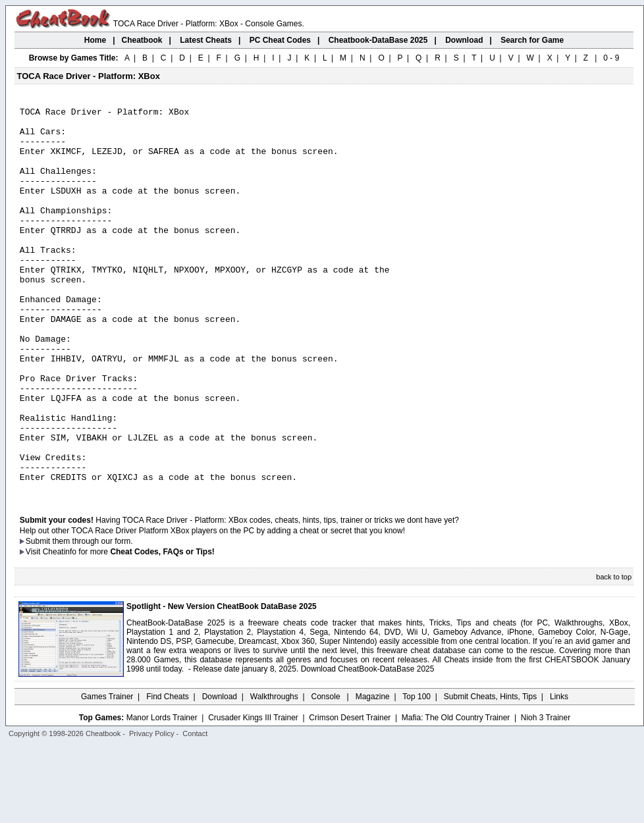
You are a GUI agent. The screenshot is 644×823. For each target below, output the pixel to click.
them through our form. (93, 618)
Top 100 (416, 774)
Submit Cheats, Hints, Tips (490, 774)
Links (559, 774)
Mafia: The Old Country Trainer (456, 795)
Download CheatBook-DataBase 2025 (368, 746)
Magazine (373, 774)
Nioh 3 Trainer (546, 795)
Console (327, 774)
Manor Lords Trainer (162, 795)
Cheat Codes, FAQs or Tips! (162, 629)
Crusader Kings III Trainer (253, 795)
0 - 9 (611, 58)
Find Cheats (168, 774)
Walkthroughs (274, 774)
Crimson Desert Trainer (350, 795)
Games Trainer (107, 774)
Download (220, 774)
